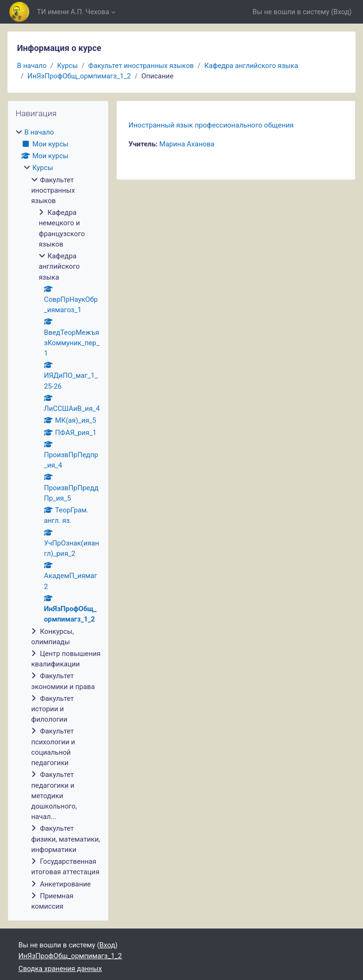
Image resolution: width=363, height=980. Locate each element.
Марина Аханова (187, 144)
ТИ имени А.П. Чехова (73, 12)
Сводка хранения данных (60, 969)
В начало (32, 66)
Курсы (68, 66)
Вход (341, 12)
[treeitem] (58, 520)
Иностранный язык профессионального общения (211, 125)
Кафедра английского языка (251, 66)
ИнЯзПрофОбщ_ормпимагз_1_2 (79, 76)
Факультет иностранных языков (141, 66)
